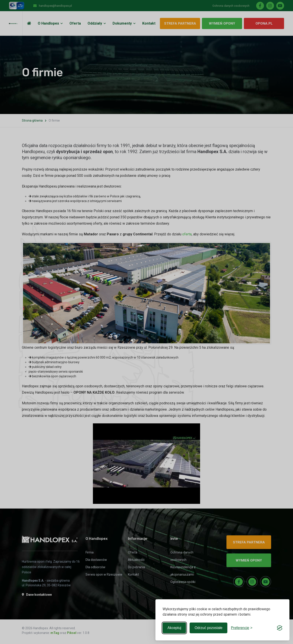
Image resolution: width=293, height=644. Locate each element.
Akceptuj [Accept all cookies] (174, 628)
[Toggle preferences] (242, 628)
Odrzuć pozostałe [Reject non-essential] (208, 628)
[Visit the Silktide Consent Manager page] (280, 628)
